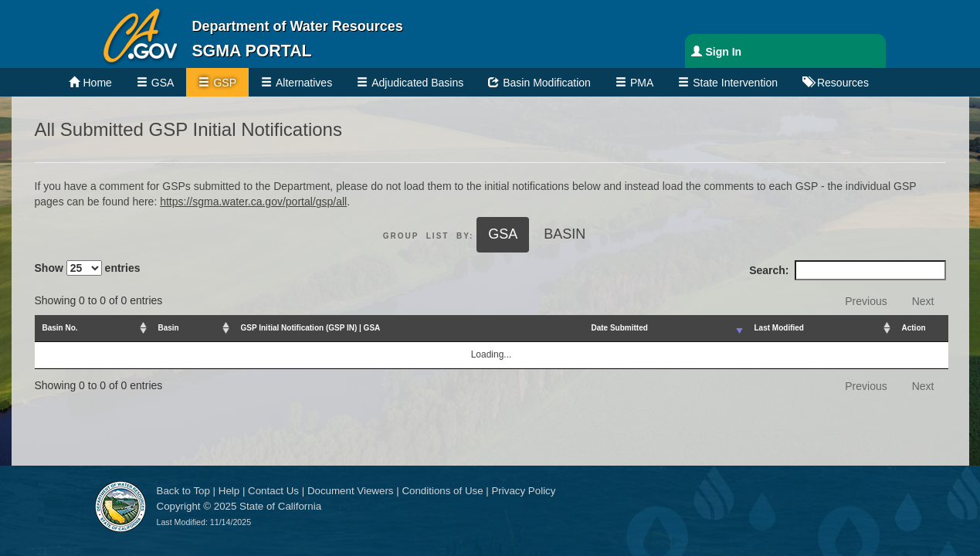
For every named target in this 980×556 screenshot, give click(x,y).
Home (98, 83)
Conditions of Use (442, 491)
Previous (866, 301)
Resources (843, 83)
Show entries (88, 268)
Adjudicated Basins (417, 83)
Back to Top (183, 491)
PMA (642, 83)
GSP (225, 83)
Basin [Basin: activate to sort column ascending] (169, 328)
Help (229, 491)
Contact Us (273, 491)
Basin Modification (547, 83)
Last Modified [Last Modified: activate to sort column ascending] (779, 328)
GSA (163, 83)
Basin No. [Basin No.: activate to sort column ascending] (60, 328)
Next (923, 301)
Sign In (724, 52)
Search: (847, 270)
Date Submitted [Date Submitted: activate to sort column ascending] (620, 328)
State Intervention (735, 83)
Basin (565, 234)
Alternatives (304, 83)
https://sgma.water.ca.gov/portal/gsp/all (253, 202)
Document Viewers (351, 491)
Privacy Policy (523, 491)
